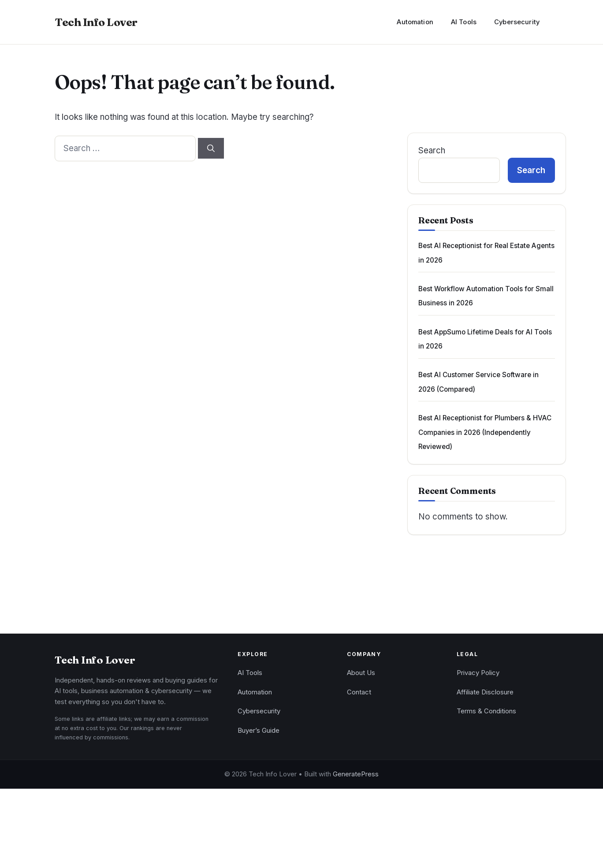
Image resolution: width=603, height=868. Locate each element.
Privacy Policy (478, 673)
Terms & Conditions (486, 711)
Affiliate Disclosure (485, 692)
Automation (415, 22)
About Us (361, 673)
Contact (359, 692)
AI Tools (464, 22)
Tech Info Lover (96, 22)
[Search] (211, 148)
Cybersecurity (517, 22)
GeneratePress (356, 774)
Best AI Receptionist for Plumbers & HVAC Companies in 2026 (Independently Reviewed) (485, 432)
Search (432, 150)
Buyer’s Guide (259, 731)
